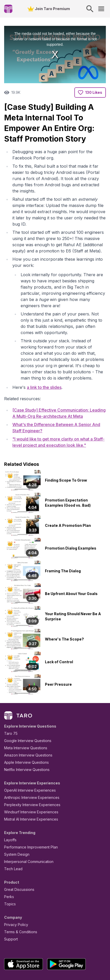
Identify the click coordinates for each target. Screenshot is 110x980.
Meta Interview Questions (23, 719)
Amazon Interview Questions (25, 726)
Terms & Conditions (19, 903)
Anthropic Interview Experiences (28, 768)
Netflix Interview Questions (24, 740)
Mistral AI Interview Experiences (28, 790)
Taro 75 (10, 704)
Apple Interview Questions (24, 733)
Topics (9, 875)
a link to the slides (41, 356)
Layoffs (10, 811)
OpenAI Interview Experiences (27, 761)
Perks (8, 867)
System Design (15, 825)
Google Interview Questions (25, 711)
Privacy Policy (15, 895)
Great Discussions (17, 860)
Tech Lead (12, 840)
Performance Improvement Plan (27, 818)
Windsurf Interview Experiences (27, 783)
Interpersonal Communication (26, 832)
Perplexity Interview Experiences (28, 775)
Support (10, 910)
